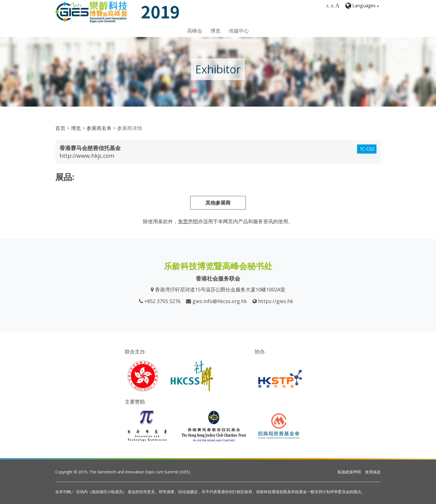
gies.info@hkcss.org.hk (220, 301)
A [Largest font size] (337, 6)
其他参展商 (218, 203)
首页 (60, 128)
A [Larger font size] (332, 6)
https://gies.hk (276, 301)
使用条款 (373, 472)
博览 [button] (215, 31)
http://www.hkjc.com (87, 156)
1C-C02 (367, 149)
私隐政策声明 (349, 472)
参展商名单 (99, 128)
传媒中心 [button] (239, 31)
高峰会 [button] (195, 31)
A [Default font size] (327, 6)
